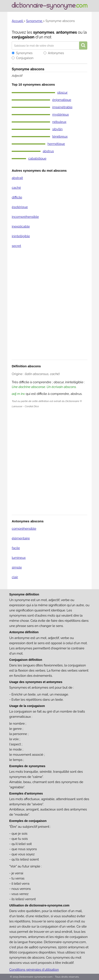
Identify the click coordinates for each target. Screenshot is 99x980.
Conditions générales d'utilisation (34, 970)
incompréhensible (25, 217)
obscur (62, 93)
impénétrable (62, 107)
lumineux (19, 558)
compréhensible (24, 529)
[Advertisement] (49, 307)
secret (16, 246)
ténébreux (60, 137)
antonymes (67, 32)
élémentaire (21, 538)
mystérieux (60, 115)
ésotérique (20, 207)
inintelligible (21, 236)
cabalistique (37, 159)
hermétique (56, 144)
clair (15, 577)
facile (16, 548)
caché (16, 188)
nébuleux (59, 122)
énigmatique (62, 100)
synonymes (44, 32)
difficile (17, 197)
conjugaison (23, 37)
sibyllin (57, 129)
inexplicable (21, 226)
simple (17, 567)
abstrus (48, 151)
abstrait (17, 178)
